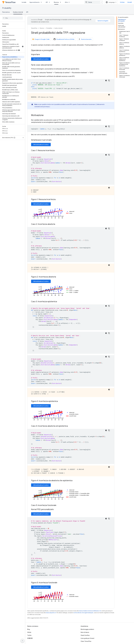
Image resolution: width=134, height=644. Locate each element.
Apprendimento (35, 2)
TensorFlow (34, 28)
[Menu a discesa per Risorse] (61, 2)
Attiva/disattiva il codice (41, 59)
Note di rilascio (85, 632)
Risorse (42, 28)
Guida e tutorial (58, 28)
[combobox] (94, 2)
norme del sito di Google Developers (83, 613)
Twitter (29, 635)
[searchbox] (13, 18)
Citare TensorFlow (86, 641)
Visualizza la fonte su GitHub (64, 39)
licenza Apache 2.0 (51, 613)
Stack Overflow (85, 635)
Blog (29, 629)
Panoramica (6, 12)
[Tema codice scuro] (106, 80)
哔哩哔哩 (30, 638)
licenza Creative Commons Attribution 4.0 (90, 611)
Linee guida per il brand (87, 638)
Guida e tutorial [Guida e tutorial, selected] (18, 12)
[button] (11, 138)
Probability (7, 8)
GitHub (122, 2)
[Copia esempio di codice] (109, 80)
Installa (24, 2)
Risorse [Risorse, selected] (56, 2)
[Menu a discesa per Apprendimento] (42, 2)
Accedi (130, 2)
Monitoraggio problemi (87, 629)
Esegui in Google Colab (41, 39)
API (47, 2)
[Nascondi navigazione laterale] (22, 641)
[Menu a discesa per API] (50, 2)
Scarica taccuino (85, 39)
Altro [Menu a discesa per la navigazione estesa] (66, 2)
